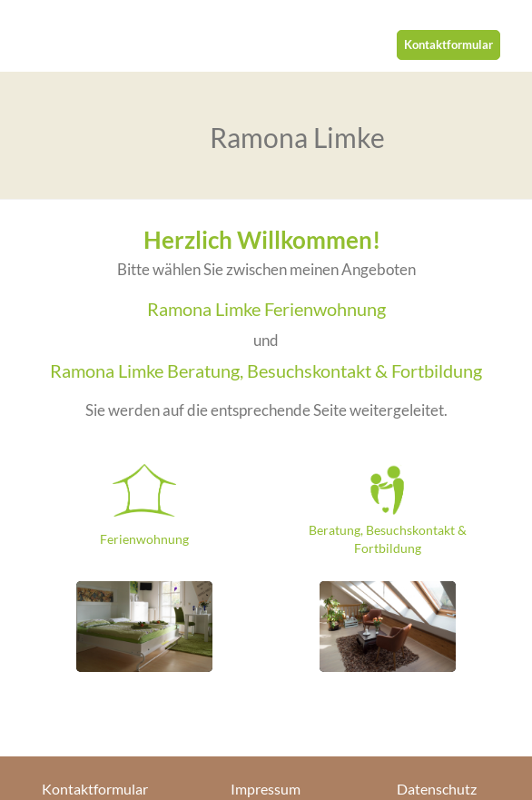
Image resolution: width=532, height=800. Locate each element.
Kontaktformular (448, 44)
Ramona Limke (297, 137)
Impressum (266, 789)
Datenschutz (437, 789)
